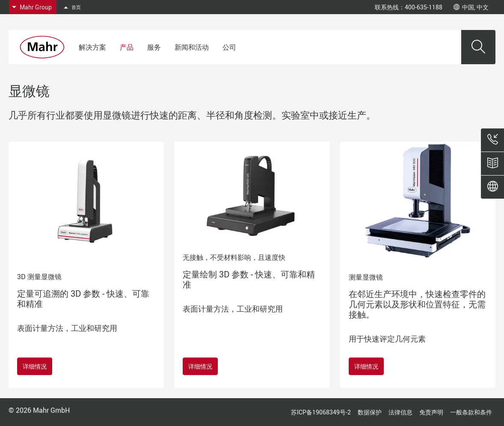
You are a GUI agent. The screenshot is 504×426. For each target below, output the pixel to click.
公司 (229, 47)
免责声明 (431, 412)
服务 (154, 47)
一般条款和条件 (471, 412)
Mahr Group (36, 7)
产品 (127, 47)
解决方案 (92, 47)
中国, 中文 (471, 7)
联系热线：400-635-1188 (409, 7)
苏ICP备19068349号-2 (321, 412)
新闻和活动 (192, 47)
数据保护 (370, 412)
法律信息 (400, 412)
